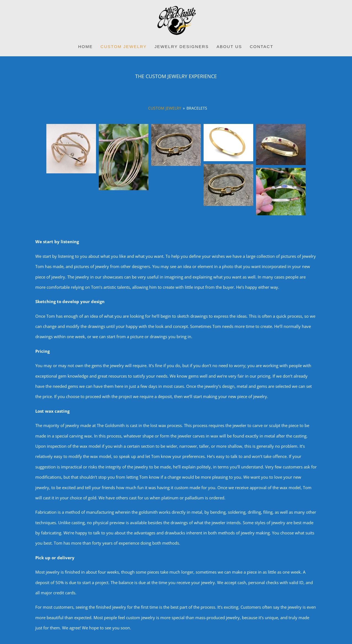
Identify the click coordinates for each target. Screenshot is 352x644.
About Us (229, 47)
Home (85, 47)
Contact (261, 47)
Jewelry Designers (182, 47)
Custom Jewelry (123, 47)
